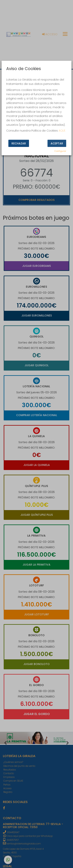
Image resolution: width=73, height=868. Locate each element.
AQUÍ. (62, 131)
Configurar (60, 151)
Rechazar (19, 143)
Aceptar (57, 143)
